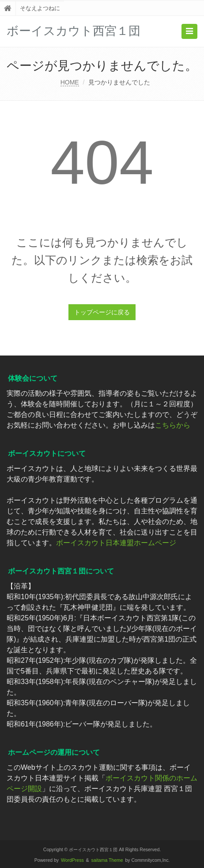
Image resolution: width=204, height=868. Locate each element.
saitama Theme (107, 860)
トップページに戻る (102, 312)
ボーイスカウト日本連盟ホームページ (116, 543)
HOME (70, 82)
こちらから (173, 425)
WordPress (72, 860)
